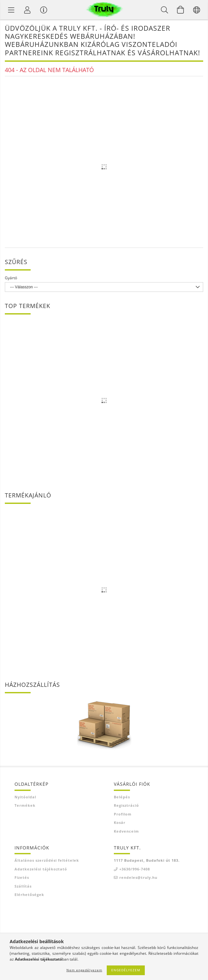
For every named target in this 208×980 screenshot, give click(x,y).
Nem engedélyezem (84, 970)
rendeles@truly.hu (138, 877)
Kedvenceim (126, 831)
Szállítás (23, 886)
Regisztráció (126, 805)
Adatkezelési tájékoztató (41, 869)
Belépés (122, 797)
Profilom (123, 814)
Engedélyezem (126, 970)
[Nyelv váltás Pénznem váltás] (197, 10)
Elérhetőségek (29, 895)
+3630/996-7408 (135, 869)
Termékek (25, 805)
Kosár (120, 822)
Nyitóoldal (25, 797)
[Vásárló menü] (44, 10)
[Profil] (27, 10)
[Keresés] (164, 10)
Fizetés (22, 877)
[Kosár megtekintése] (181, 10)
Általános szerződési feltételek (47, 860)
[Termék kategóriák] (11, 10)
